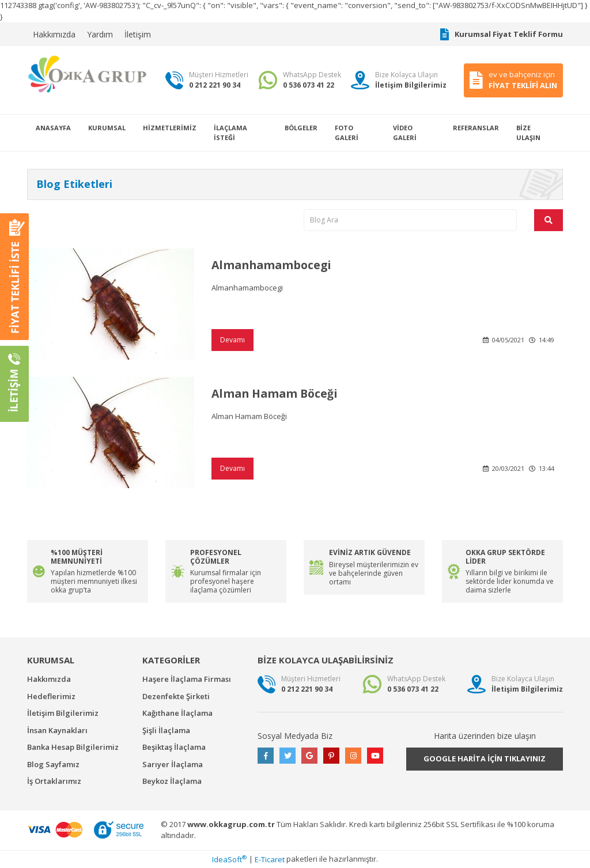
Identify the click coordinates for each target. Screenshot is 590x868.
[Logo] (88, 74)
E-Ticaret (270, 859)
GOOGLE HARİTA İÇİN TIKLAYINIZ (485, 758)
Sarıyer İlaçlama (173, 764)
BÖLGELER (301, 128)
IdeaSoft (229, 859)
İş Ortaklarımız (54, 781)
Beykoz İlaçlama (172, 781)
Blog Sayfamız (53, 764)
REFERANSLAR (476, 128)
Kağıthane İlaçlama (177, 713)
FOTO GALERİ (347, 133)
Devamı (232, 340)
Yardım (100, 34)
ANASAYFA (53, 128)
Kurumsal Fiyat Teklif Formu (502, 35)
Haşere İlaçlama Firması (187, 679)
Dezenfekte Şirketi (176, 696)
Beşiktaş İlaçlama (174, 747)
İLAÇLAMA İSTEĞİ (230, 133)
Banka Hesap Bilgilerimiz (73, 747)
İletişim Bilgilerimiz (63, 713)
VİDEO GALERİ (405, 133)
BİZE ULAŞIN (528, 133)
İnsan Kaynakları (57, 730)
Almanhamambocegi (274, 265)
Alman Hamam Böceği (277, 393)
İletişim (138, 34)
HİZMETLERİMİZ (170, 128)
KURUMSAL (107, 128)
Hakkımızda (54, 34)
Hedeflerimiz (51, 696)
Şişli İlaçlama (166, 730)
